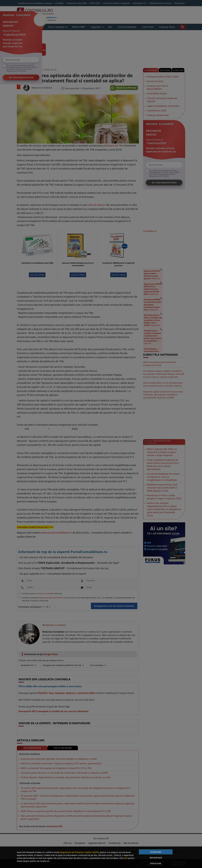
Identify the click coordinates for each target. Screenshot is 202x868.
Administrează (156, 858)
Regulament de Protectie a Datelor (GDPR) (80, 852)
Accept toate (156, 852)
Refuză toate (156, 863)
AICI (126, 858)
